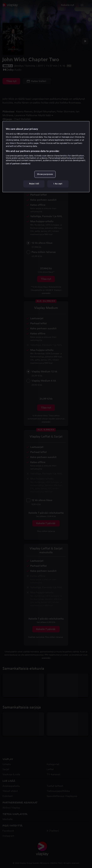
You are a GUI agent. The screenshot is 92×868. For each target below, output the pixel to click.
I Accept (58, 184)
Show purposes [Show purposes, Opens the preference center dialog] (45, 174)
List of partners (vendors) (18, 164)
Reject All (34, 184)
